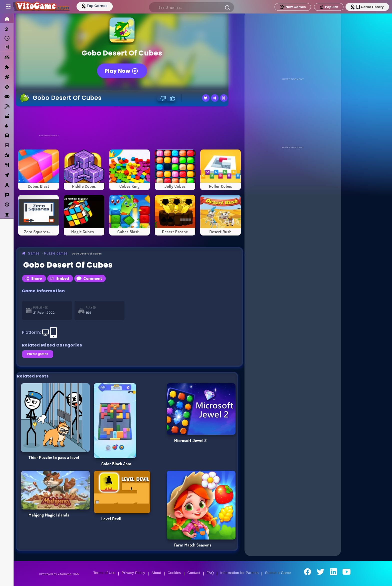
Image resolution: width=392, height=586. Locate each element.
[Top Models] (95, 6)
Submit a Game (278, 573)
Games (34, 253)
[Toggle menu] (8, 7)
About (156, 573)
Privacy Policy (133, 573)
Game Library (370, 7)
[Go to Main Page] (41, 7)
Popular (329, 7)
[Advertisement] (129, 120)
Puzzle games (56, 253)
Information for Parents (239, 573)
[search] (191, 7)
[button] (227, 7)
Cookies (174, 573)
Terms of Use (104, 573)
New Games (293, 7)
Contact (194, 573)
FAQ (210, 573)
